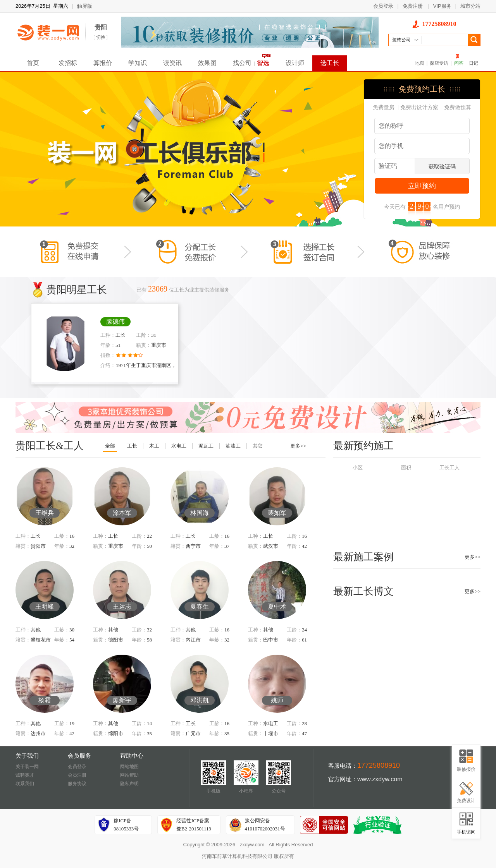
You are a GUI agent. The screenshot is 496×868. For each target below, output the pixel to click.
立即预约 (422, 186)
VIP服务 (442, 6)
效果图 (207, 63)
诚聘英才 (25, 775)
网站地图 (129, 767)
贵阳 (101, 27)
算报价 (103, 63)
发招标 (68, 63)
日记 (474, 63)
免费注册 (413, 6)
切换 (101, 37)
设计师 (295, 63)
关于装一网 (27, 767)
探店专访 (439, 63)
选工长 (330, 63)
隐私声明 (129, 784)
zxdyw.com (252, 845)
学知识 (138, 63)
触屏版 (85, 6)
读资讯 (172, 63)
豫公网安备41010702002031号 (265, 825)
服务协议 (77, 784)
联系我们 (25, 784)
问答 (459, 63)
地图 (420, 63)
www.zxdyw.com (380, 779)
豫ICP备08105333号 (126, 825)
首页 (33, 63)
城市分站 (470, 6)
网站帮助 (129, 775)
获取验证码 (442, 166)
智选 (263, 63)
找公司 (242, 63)
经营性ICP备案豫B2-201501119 (194, 825)
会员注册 (77, 775)
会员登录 (383, 6)
